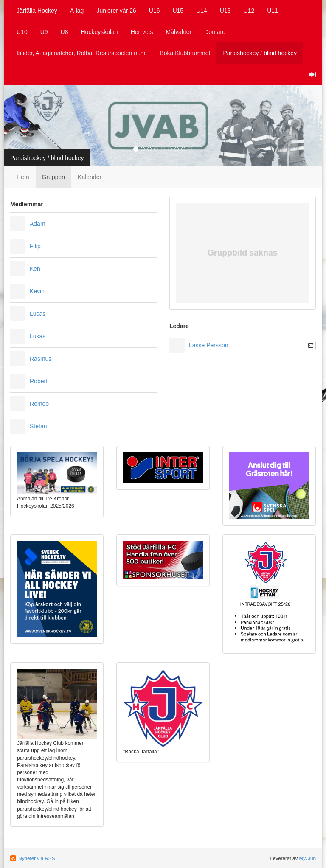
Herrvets (142, 32)
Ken (35, 269)
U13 (225, 11)
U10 (22, 32)
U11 (273, 11)
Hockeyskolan (100, 32)
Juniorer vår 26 (116, 11)
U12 (249, 11)
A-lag (77, 11)
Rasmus (41, 359)
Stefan (38, 426)
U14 (202, 11)
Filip (35, 246)
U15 (178, 11)
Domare (215, 32)
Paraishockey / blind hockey (260, 53)
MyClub (307, 858)
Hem (23, 177)
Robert (39, 381)
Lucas (38, 314)
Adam (38, 224)
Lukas (38, 336)
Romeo (39, 404)
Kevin (37, 291)
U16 (155, 11)
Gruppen (53, 177)
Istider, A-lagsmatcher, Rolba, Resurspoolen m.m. (82, 53)
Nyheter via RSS (37, 858)
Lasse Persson (209, 345)
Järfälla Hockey (37, 11)
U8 (65, 32)
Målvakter (179, 32)
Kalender (90, 177)
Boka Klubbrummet (185, 53)
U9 (44, 32)
